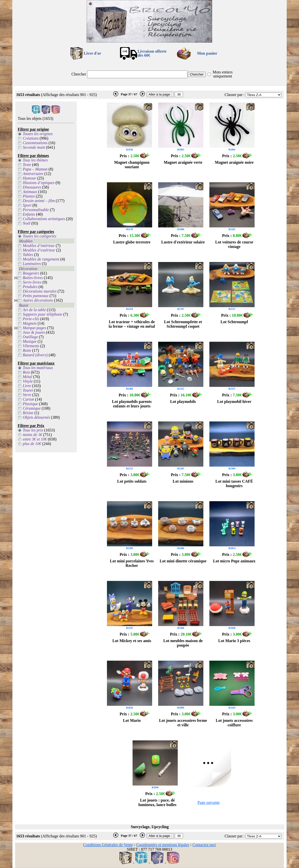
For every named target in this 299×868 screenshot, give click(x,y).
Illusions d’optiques (39, 183)
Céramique (32, 408)
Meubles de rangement (41, 259)
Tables (28, 255)
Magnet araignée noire (234, 162)
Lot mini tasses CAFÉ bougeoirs (234, 484)
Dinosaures (32, 187)
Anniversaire (33, 174)
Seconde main (34, 147)
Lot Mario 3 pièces (234, 641)
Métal (27, 377)
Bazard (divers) (35, 355)
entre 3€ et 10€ (35, 439)
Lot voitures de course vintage (234, 244)
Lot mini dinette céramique (183, 561)
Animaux (30, 192)
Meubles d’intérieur (39, 246)
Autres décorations (38, 300)
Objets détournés (37, 417)
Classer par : (234, 95)
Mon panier (207, 53)
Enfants (29, 214)
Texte (27, 165)
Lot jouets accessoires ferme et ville (183, 723)
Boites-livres (33, 278)
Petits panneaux (36, 296)
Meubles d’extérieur (39, 250)
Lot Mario (132, 720)
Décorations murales (40, 291)
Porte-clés (31, 319)
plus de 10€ (32, 444)
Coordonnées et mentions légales (163, 845)
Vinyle (28, 381)
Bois (26, 372)
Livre (27, 386)
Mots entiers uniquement (223, 74)
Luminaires (32, 264)
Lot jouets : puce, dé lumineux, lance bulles (157, 802)
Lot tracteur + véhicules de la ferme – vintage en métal (132, 324)
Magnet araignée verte (183, 162)
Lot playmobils (183, 402)
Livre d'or (92, 53)
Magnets (30, 323)
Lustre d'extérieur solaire (183, 242)
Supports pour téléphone (43, 314)
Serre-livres (32, 282)
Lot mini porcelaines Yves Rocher (132, 563)
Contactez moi (204, 845)
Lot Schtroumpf (234, 322)
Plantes (29, 196)
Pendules (30, 287)
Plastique (30, 404)
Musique (30, 341)
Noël (27, 223)
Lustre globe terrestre (132, 242)
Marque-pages (35, 328)
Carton (28, 399)
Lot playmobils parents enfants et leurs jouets (132, 404)
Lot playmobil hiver (234, 402)
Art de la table (34, 310)
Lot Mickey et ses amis (132, 641)
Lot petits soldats (132, 481)
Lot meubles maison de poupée (183, 643)
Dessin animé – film (39, 201)
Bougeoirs (31, 273)
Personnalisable (36, 210)
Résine (28, 413)
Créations (31, 138)
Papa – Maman (35, 169)
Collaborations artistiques (44, 219)
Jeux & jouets (34, 332)
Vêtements (31, 346)
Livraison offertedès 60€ (152, 53)
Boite (27, 350)
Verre (27, 395)
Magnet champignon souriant (132, 165)
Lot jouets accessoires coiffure (234, 723)
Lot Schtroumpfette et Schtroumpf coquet (183, 324)
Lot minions (183, 481)
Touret (28, 390)
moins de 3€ (33, 435)
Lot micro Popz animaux (234, 561)
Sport (27, 205)
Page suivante (209, 802)
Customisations (35, 143)
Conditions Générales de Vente (108, 845)
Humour (29, 178)
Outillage (30, 337)
